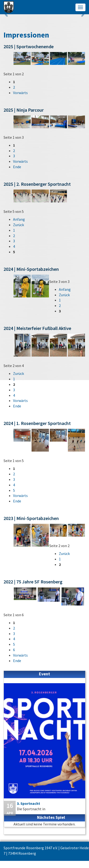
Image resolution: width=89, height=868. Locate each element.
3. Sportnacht (28, 803)
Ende (17, 167)
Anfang (19, 219)
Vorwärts (20, 93)
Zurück (19, 225)
